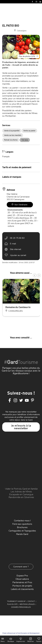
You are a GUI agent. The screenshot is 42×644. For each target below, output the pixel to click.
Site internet (16, 249)
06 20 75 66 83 (17, 238)
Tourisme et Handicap (16, 601)
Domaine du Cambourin (18, 307)
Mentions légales (27, 604)
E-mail (13, 244)
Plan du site (12, 604)
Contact (31, 601)
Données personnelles (21, 607)
